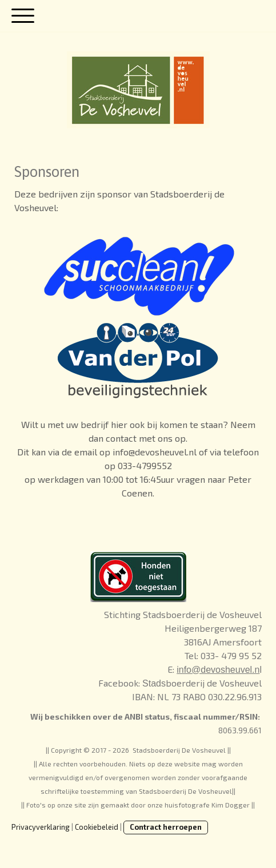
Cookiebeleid (97, 827)
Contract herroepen (166, 827)
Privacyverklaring (41, 827)
